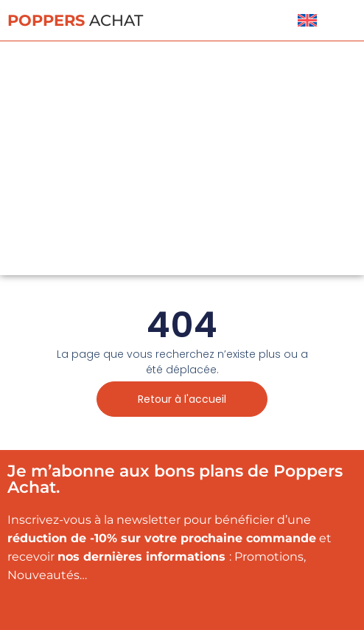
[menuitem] (307, 20)
